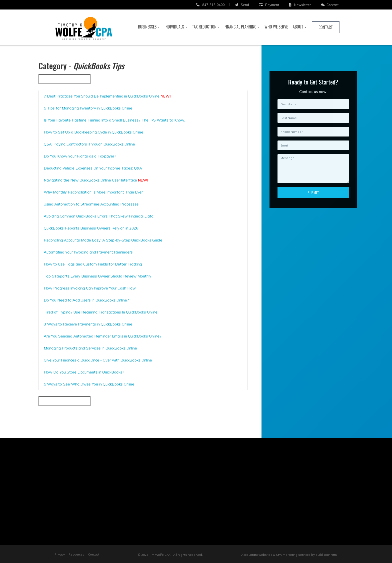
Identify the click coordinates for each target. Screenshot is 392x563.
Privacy (60, 554)
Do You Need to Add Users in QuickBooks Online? (86, 300)
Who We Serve (276, 27)
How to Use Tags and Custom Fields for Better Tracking (92, 264)
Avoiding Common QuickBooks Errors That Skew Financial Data (98, 216)
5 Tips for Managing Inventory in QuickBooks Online (87, 108)
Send (242, 5)
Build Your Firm (326, 555)
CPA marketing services (293, 555)
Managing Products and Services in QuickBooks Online (90, 348)
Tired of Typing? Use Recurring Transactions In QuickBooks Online (100, 312)
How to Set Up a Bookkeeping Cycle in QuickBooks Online (93, 132)
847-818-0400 (210, 5)
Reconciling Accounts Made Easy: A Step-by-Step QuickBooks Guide (102, 240)
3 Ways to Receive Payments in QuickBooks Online (87, 324)
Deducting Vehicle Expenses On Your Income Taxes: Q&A (92, 168)
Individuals (174, 27)
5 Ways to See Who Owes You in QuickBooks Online (88, 384)
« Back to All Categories (64, 79)
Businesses (147, 27)
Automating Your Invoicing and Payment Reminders (88, 252)
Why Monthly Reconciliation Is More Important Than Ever (93, 192)
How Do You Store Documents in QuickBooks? (83, 372)
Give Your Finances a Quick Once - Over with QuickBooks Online (97, 360)
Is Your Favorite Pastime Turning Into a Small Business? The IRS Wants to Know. (114, 120)
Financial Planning (240, 27)
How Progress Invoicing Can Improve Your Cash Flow (89, 288)
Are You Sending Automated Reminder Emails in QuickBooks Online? (102, 336)
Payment (269, 5)
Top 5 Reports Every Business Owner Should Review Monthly (97, 276)
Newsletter (300, 5)
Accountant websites (257, 555)
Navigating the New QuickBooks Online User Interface (95, 180)
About (298, 27)
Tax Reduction (204, 27)
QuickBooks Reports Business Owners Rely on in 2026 (90, 228)
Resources (76, 554)
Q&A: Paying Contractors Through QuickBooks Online (89, 144)
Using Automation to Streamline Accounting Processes (91, 204)
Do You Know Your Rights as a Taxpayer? (79, 156)
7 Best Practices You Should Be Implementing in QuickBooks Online (107, 96)
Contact (330, 5)
